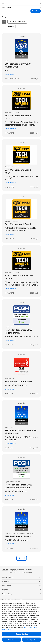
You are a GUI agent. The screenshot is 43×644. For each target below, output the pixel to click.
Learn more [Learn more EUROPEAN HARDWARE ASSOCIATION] (10, 544)
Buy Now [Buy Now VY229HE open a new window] (36, 11)
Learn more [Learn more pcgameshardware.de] (10, 340)
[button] (3, 3)
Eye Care (13, 572)
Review (30, 572)
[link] (21, 3)
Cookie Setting (22, 634)
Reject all (12, 640)
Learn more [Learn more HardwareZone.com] (10, 128)
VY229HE (7, 8)
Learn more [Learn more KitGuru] (10, 74)
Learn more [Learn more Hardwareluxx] (10, 389)
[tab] (4, 22)
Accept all (31, 640)
